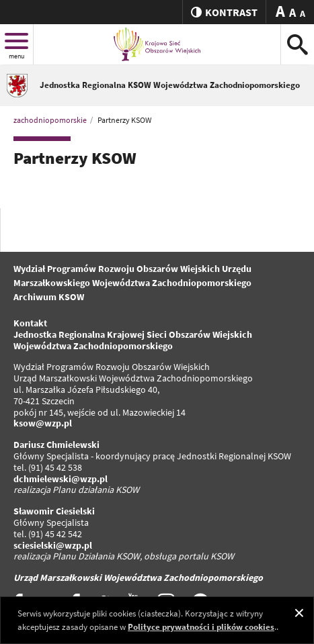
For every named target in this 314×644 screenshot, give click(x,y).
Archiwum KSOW (49, 297)
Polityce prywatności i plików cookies (201, 627)
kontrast (224, 12)
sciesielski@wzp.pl (53, 545)
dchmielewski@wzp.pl (61, 479)
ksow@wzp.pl (43, 423)
